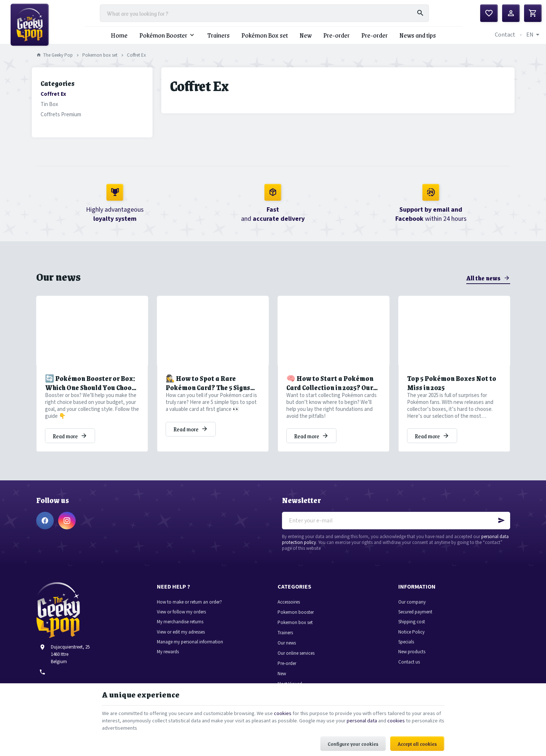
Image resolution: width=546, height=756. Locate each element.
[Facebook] (45, 531)
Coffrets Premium (61, 125)
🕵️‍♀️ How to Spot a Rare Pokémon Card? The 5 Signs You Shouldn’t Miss (208, 393)
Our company (412, 612)
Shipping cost (412, 632)
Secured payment (415, 622)
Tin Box (49, 115)
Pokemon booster (296, 622)
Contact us (409, 672)
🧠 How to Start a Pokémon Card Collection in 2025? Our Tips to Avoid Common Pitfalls (334, 393)
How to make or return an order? (189, 612)
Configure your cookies (353, 740)
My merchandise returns (180, 632)
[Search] (420, 18)
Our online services (296, 663)
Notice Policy (411, 642)
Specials (406, 652)
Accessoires (289, 612)
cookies (304, 708)
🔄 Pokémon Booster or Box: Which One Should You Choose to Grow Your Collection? (92, 393)
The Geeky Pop (55, 66)
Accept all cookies (417, 740)
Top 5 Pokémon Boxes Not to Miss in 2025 (452, 393)
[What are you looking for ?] (264, 18)
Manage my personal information (190, 652)
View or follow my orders (181, 622)
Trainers (285, 643)
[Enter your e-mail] (396, 531)
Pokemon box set (100, 66)
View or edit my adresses (181, 642)
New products (412, 662)
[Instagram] (67, 531)
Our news (59, 287)
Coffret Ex (53, 104)
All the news (483, 288)
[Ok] (501, 531)
